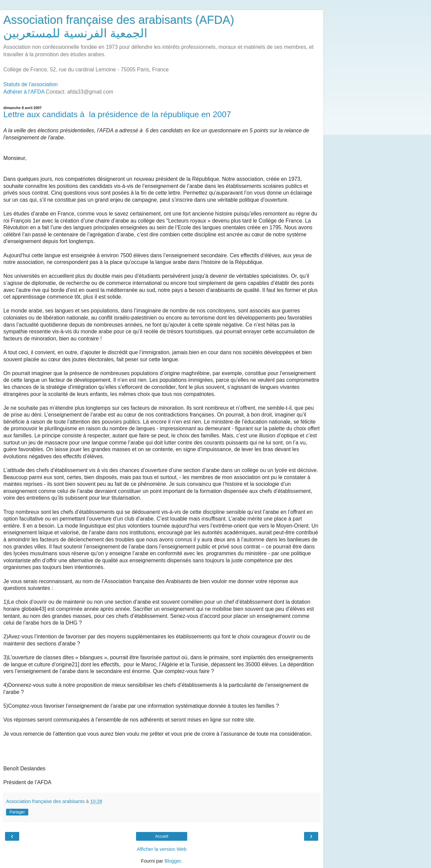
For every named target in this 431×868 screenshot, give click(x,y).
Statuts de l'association (30, 84)
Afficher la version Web (161, 849)
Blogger (173, 861)
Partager (17, 812)
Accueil (162, 836)
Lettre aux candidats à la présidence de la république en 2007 (117, 114)
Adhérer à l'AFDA (24, 92)
